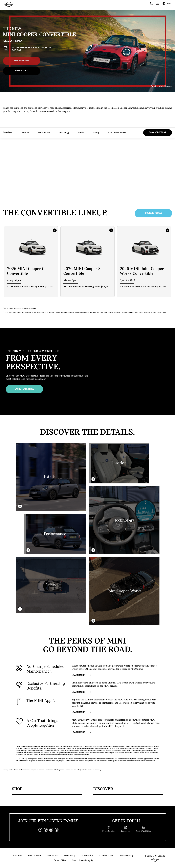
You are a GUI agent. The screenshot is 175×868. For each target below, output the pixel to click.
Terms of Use (60, 861)
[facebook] (40, 830)
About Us (18, 856)
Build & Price (22, 70)
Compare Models (154, 213)
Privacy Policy (126, 856)
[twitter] (46, 830)
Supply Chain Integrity (83, 861)
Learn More (81, 675)
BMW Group (70, 856)
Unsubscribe (87, 856)
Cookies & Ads (106, 856)
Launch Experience (25, 389)
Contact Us (52, 856)
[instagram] (57, 830)
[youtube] (51, 830)
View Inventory (22, 60)
